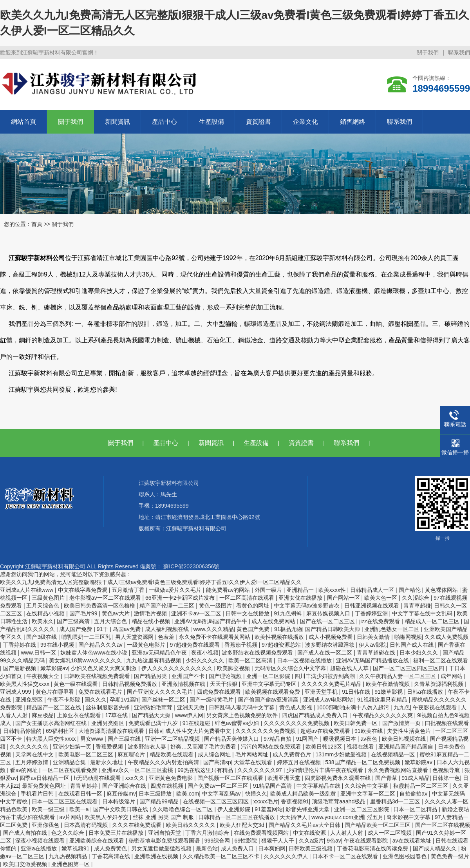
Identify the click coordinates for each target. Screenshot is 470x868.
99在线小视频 (58, 645)
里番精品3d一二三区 (396, 801)
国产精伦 (410, 590)
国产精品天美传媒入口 (232, 739)
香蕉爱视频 (110, 747)
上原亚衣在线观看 (80, 715)
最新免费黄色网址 (45, 786)
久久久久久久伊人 (287, 856)
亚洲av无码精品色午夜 (160, 653)
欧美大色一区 (381, 598)
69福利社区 (61, 731)
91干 (103, 629)
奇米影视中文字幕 (409, 817)
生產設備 (211, 122)
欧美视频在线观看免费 (273, 692)
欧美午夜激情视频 (389, 684)
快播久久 (256, 794)
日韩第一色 (446, 778)
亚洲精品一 (301, 590)
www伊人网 (189, 715)
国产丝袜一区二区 (164, 700)
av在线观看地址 (413, 841)
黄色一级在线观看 (76, 684)
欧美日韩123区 (324, 747)
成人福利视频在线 (168, 629)
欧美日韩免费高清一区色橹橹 (100, 606)
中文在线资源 (310, 833)
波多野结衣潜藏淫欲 (331, 645)
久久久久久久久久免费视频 (297, 723)
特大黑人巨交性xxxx (52, 739)
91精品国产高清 (273, 786)
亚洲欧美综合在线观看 (98, 841)
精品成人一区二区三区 (433, 621)
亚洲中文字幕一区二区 (369, 794)
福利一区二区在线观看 (441, 660)
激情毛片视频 (151, 613)
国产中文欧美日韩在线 (121, 809)
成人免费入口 (238, 848)
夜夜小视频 (205, 653)
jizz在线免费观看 (380, 621)
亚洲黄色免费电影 (172, 778)
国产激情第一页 (402, 723)
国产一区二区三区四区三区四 (409, 668)
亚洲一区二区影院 (269, 676)
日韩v (155, 731)
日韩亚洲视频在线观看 (372, 606)
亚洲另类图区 (108, 723)
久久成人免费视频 (446, 637)
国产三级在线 (125, 739)
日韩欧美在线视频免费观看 (98, 676)
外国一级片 (269, 590)
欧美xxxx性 (333, 590)
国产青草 (387, 778)
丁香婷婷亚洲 (372, 613)
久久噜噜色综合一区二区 (183, 809)
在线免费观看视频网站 (262, 833)
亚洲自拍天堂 (165, 833)
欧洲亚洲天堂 (285, 778)
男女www (92, 739)
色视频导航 (447, 770)
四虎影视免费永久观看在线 (338, 778)
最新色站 (207, 848)
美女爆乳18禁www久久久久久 (86, 660)
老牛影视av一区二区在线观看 (106, 598)
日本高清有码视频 (87, 825)
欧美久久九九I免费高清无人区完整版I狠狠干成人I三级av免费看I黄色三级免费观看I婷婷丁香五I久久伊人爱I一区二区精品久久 (151, 582)
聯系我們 (459, 52)
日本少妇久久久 (419, 653)
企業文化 (305, 122)
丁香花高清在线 (112, 856)
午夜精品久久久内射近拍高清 (164, 762)
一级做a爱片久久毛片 (176, 590)
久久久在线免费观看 (137, 825)
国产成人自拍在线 (26, 833)
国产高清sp (217, 762)
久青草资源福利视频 (439, 684)
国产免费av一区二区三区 (219, 786)
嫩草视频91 (76, 848)
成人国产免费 (76, 629)
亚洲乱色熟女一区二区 (392, 629)
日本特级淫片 (119, 801)
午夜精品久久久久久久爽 (383, 715)
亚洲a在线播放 (40, 848)
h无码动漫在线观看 (98, 778)
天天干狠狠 (224, 684)
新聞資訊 (117, 122)
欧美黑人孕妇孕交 (107, 817)
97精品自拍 (278, 739)
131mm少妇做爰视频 (342, 754)
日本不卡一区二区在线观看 (346, 856)
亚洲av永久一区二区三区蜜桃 (138, 770)
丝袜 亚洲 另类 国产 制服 (164, 817)
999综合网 (218, 841)
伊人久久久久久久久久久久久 (178, 668)
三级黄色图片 (49, 598)
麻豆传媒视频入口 (329, 613)
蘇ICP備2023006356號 (191, 566)
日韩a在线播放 (426, 692)
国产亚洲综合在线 (125, 786)
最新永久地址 (107, 762)
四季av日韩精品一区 (45, 778)
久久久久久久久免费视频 (266, 731)
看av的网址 (24, 770)
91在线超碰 (197, 723)
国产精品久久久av (101, 645)
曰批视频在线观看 (447, 723)
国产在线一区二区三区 (328, 621)
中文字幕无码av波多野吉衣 (308, 606)
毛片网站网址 (253, 754)
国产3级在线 (42, 637)
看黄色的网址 (253, 606)
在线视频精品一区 (394, 754)
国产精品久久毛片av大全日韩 (305, 825)
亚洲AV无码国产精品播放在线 (373, 660)
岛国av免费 (127, 629)
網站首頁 (23, 122)
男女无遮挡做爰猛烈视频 (162, 848)
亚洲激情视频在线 (184, 684)
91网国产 (308, 739)
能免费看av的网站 (229, 590)
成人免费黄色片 (293, 754)
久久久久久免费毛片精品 (332, 684)
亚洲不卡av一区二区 (197, 613)
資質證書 (258, 122)
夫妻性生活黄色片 (410, 731)
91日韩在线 (357, 692)
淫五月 (375, 817)
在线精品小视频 (46, 613)
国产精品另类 (151, 676)
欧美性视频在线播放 (280, 637)
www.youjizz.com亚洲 (338, 817)
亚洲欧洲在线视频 (157, 856)
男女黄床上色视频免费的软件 (243, 715)
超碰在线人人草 (350, 668)
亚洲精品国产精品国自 (407, 747)
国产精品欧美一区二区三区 (378, 825)
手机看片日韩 (38, 794)
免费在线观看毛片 (101, 692)
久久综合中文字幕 (367, 786)
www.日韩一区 (39, 653)
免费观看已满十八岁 (154, 723)
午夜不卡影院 (65, 700)
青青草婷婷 (85, 786)
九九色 (402, 707)
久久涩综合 (416, 598)
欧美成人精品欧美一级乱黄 (304, 794)
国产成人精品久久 (436, 848)
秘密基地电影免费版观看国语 (165, 841)
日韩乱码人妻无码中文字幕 (242, 707)
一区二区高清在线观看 (248, 598)
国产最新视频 (20, 668)
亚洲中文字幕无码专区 (270, 684)
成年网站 (452, 676)
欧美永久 (43, 621)
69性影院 (246, 841)
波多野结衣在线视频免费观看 (258, 653)
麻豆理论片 (132, 754)
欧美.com (188, 794)
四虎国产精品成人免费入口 (316, 715)
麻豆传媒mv (121, 794)
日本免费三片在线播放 (117, 833)
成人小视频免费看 (331, 637)
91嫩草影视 (389, 692)
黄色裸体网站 (442, 590)
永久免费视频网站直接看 (399, 770)
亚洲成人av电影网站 (329, 700)
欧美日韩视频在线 (405, 739)
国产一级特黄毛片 (212, 700)
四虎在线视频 (168, 786)
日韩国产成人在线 (412, 645)
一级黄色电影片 (147, 645)
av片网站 (70, 817)
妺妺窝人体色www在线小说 (94, 653)
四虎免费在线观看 (220, 692)
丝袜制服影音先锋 (108, 707)
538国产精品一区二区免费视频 (363, 762)
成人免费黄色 (111, 848)
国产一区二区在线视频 (443, 825)
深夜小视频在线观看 (41, 841)
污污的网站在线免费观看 (272, 747)
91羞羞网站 (269, 809)
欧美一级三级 (49, 809)
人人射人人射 (347, 833)
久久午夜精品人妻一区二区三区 (398, 676)
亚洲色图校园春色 (405, 856)
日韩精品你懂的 (23, 731)
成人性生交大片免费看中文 (199, 731)
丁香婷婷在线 (20, 645)
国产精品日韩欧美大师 (333, 629)
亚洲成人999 (16, 692)
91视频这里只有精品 (383, 700)
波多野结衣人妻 (148, 747)
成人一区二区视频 (390, 833)
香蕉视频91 (295, 801)
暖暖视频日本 (340, 739)
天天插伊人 (294, 817)
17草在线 (117, 715)
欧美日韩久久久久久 (192, 825)
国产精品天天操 (152, 715)
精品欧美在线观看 (172, 754)
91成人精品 (416, 778)
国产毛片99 (84, 613)
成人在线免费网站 (274, 621)
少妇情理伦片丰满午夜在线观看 (325, 770)
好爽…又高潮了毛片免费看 (204, 747)
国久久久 (96, 700)
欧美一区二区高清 (251, 660)
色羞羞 (167, 637)
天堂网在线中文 (35, 754)
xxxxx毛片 (266, 801)
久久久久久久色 (30, 747)
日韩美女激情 (374, 637)
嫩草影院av (54, 668)
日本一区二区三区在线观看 (65, 801)
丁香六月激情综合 (208, 833)
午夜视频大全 (43, 676)
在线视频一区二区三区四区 (217, 801)
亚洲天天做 (192, 707)
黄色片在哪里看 (56, 692)
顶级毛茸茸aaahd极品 (339, 801)
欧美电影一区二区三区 (87, 754)
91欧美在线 (369, 731)
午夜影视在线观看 (436, 707)
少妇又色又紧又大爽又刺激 (105, 668)
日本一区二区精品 (416, 809)
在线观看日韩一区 (81, 794)
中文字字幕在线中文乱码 (423, 613)
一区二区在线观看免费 (70, 770)
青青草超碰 (417, 606)
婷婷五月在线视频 (300, 762)
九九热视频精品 (69, 856)
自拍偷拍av (414, 794)
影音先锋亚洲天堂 (308, 809)
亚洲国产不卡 (189, 676)
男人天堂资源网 (135, 637)
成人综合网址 (215, 754)
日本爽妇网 (272, 848)
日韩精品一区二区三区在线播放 (237, 817)
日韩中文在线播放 (248, 613)
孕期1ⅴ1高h (124, 700)
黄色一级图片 (216, 606)
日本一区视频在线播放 (305, 660)
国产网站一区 (344, 598)
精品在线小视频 (152, 621)
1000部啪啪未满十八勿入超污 (353, 707)
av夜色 (370, 739)
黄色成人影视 (296, 707)
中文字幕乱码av (222, 794)
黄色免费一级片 (450, 856)
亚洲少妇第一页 (73, 747)
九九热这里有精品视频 (154, 660)
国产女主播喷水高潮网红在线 (52, 723)
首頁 (37, 224)
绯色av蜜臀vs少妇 (238, 723)
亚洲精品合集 (70, 762)
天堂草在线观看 (254, 762)
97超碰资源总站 (282, 645)
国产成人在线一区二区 (325, 653)
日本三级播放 (156, 794)
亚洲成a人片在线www (27, 590)
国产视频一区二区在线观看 (231, 778)
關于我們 (428, 52)
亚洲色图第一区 (71, 864)
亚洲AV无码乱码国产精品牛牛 (211, 621)
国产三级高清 (74, 621)
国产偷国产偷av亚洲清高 (269, 700)
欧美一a (80, 809)
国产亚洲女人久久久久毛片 (161, 692)
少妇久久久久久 (206, 660)
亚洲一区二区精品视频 (173, 739)
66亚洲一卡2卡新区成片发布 (181, 598)
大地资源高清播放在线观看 (112, 731)
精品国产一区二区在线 (54, 707)
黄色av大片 (117, 613)
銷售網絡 (352, 122)
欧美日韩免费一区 (356, 723)
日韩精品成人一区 (373, 590)
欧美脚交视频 (234, 668)
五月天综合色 (43, 606)
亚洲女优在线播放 (301, 598)
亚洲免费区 (30, 700)
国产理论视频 (226, 676)
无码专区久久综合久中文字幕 (291, 668)
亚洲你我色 (46, 825)
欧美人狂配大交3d (243, 825)
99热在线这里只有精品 (206, 770)
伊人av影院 (373, 645)
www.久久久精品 (213, 629)
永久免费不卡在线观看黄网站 (215, 637)
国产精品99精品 (160, 801)
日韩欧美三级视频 (311, 848)
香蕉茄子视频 (242, 645)
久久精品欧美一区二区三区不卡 (222, 856)
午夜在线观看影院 (367, 841)
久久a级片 (311, 841)
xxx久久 (136, 778)
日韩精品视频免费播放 (130, 684)
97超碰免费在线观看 (196, 645)
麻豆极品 (43, 715)
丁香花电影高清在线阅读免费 (373, 848)
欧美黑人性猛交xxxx (25, 684)
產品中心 (164, 122)
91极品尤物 (288, 629)
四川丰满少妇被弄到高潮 (325, 676)
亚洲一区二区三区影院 (362, 809)
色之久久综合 (69, 833)
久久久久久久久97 (260, 770)
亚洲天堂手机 (322, 692)
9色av (334, 841)
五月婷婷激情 (33, 762)
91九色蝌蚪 (288, 613)
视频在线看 (361, 747)
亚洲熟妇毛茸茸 (154, 707)
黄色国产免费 (254, 629)
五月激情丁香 (129, 590)
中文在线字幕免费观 (83, 590)
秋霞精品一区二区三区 (421, 786)
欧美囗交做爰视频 (26, 864)
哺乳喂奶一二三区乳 (87, 637)
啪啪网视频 (408, 637)
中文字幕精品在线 (319, 786)
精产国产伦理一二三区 (168, 606)
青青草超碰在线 (377, 653)
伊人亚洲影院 (235, 809)
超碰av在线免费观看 (326, 731)
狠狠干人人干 (278, 841)
